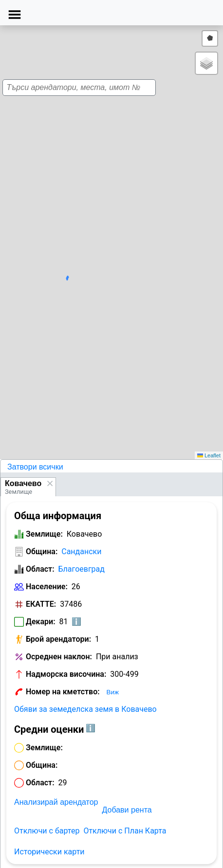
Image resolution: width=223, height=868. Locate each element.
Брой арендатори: (58, 639)
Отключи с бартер (47, 831)
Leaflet (209, 455)
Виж (113, 692)
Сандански (81, 552)
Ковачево (23, 483)
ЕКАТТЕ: (41, 604)
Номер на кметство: (63, 692)
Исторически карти (49, 852)
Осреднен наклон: (59, 657)
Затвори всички (35, 467)
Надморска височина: (66, 674)
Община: (42, 552)
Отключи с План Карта (125, 831)
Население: (47, 587)
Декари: (41, 622)
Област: (40, 569)
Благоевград (82, 569)
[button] (108, 237)
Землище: (44, 534)
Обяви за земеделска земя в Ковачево (85, 709)
